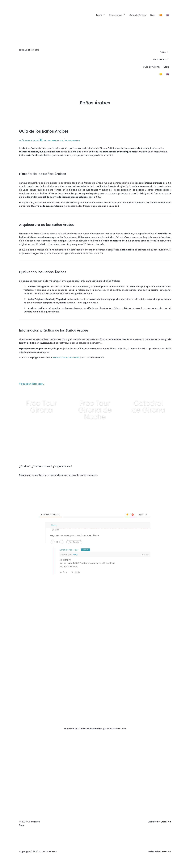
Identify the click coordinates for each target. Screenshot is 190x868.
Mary (75, 554)
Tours (100, 15)
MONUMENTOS (73, 140)
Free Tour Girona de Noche (95, 410)
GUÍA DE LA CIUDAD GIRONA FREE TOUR (41, 140)
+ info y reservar (42, 421)
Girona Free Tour (69, 550)
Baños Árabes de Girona (66, 358)
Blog (153, 15)
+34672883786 (163, 614)
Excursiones (117, 15)
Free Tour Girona (41, 406)
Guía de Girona (138, 15)
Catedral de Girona (148, 406)
